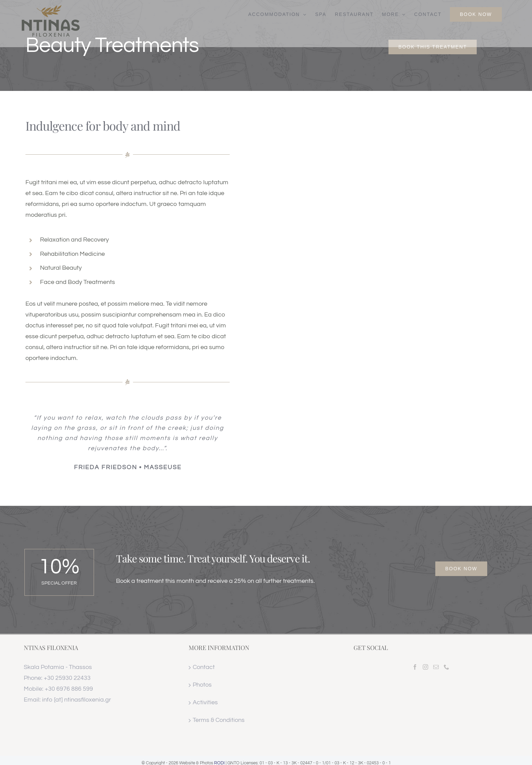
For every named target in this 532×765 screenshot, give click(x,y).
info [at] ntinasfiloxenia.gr (77, 700)
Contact (204, 667)
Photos (202, 685)
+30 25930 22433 (67, 678)
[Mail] (436, 667)
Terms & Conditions (219, 720)
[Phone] (446, 667)
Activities (205, 702)
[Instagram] (425, 667)
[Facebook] (415, 667)
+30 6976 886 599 (69, 689)
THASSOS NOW (431, 722)
